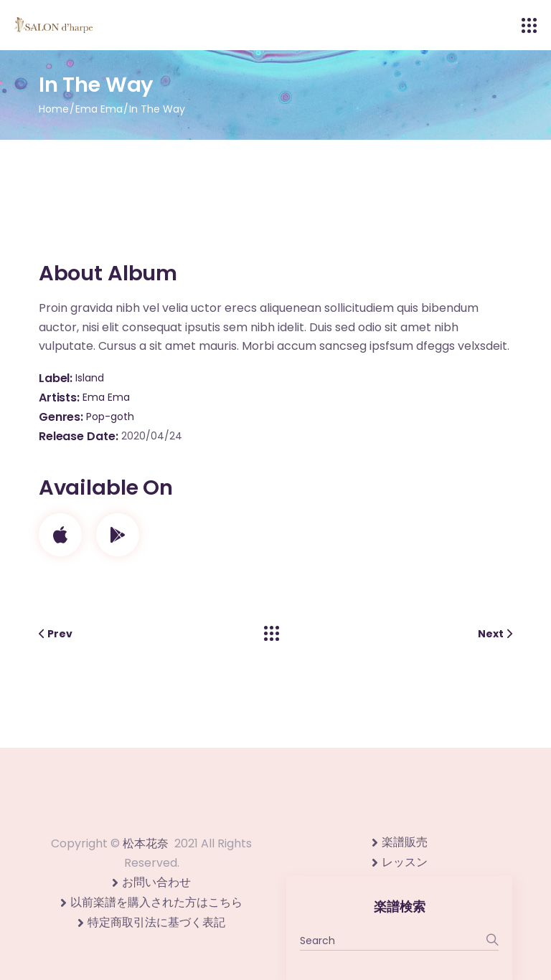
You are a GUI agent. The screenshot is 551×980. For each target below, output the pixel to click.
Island (90, 378)
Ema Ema (106, 397)
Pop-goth (110, 417)
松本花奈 (146, 843)
